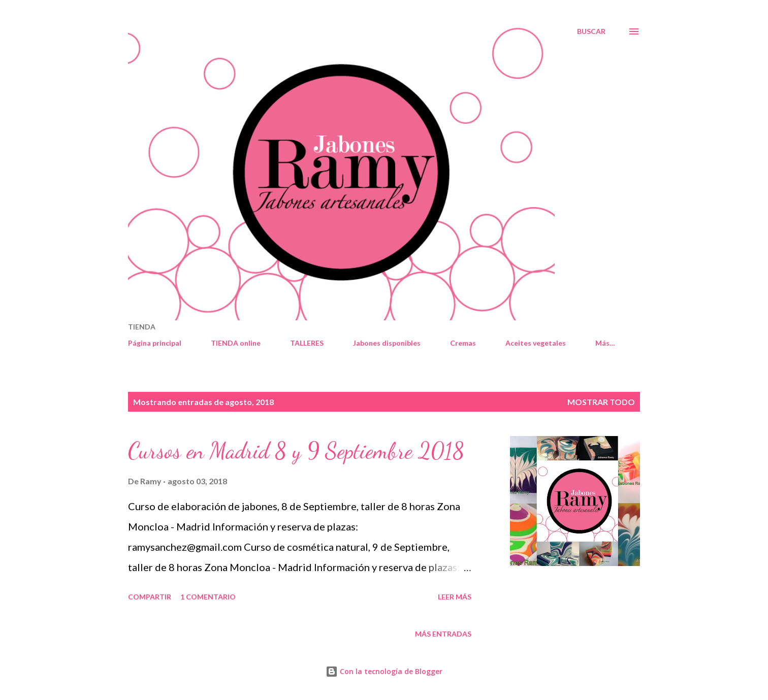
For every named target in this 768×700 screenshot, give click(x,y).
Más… (605, 343)
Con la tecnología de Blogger (384, 671)
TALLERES (307, 343)
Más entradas (443, 634)
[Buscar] (591, 31)
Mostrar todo (601, 402)
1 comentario (208, 597)
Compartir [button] (150, 597)
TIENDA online (236, 343)
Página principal (155, 343)
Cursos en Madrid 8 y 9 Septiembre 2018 (296, 451)
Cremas (463, 343)
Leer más (455, 597)
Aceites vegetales (536, 343)
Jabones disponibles (387, 343)
